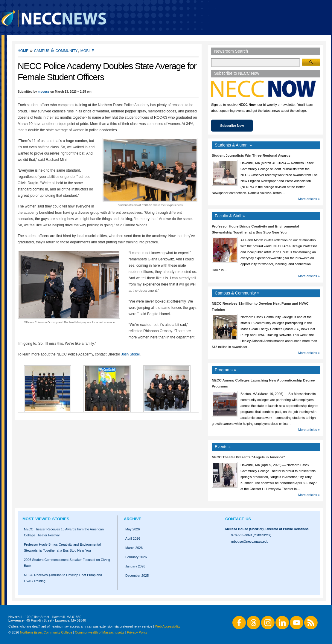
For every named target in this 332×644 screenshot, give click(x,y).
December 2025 (137, 576)
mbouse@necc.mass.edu (250, 541)
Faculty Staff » (230, 216)
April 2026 (133, 538)
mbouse (44, 92)
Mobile (87, 50)
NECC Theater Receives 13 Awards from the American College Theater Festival (64, 532)
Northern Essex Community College (46, 632)
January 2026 (135, 566)
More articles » (309, 199)
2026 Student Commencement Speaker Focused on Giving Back (67, 563)
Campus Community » (237, 293)
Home (23, 50)
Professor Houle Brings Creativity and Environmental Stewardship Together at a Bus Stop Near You (62, 547)
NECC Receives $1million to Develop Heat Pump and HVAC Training (63, 578)
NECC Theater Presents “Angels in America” (248, 457)
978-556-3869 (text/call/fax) (251, 535)
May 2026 (133, 529)
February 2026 (136, 557)
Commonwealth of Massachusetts (100, 632)
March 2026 (134, 548)
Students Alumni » (233, 145)
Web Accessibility (168, 626)
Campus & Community (56, 50)
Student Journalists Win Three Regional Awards (251, 155)
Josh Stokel (130, 354)
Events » (223, 447)
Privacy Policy (137, 632)
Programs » (225, 370)
